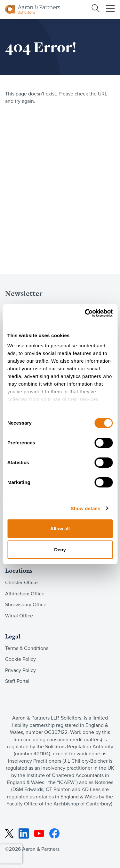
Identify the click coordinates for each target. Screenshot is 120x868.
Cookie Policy (20, 659)
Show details (86, 508)
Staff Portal (17, 681)
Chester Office (21, 582)
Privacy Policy (20, 670)
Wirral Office (19, 616)
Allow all (60, 528)
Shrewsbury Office (26, 604)
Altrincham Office (25, 594)
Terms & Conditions (27, 648)
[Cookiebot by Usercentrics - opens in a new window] (85, 313)
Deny (60, 550)
